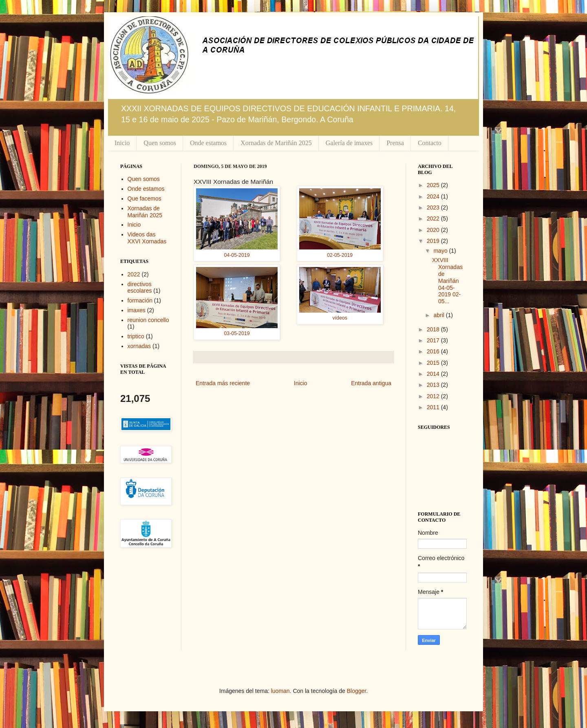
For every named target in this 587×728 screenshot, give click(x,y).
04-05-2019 (237, 255)
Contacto (430, 143)
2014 (434, 374)
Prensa (395, 143)
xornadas (139, 346)
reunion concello (148, 320)
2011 (434, 407)
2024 (434, 196)
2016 (434, 351)
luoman (280, 691)
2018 (434, 329)
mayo (441, 251)
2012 (434, 396)
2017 (434, 340)
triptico (136, 336)
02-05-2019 (340, 255)
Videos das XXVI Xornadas (147, 238)
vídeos (340, 318)
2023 (434, 207)
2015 (434, 363)
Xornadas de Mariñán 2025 (276, 143)
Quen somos (160, 143)
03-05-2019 (237, 333)
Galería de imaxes (349, 143)
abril (439, 315)
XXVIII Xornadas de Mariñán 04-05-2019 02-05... (447, 281)
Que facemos (145, 199)
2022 (134, 274)
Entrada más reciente (223, 383)
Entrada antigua (371, 383)
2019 (434, 241)
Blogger (356, 691)
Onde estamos (208, 143)
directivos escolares (140, 288)
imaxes (137, 310)
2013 (434, 385)
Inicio (122, 143)
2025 (434, 185)
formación (140, 300)
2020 (434, 230)
